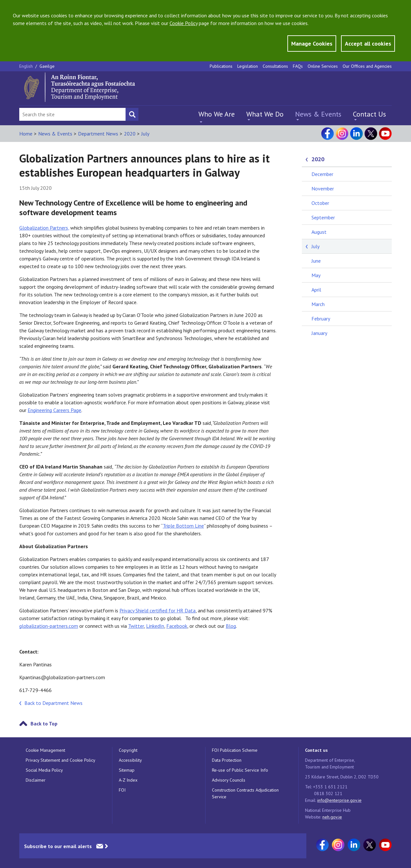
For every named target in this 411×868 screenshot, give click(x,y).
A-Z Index (128, 780)
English (27, 66)
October (320, 203)
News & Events (318, 114)
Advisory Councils (229, 780)
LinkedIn (155, 626)
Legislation (248, 66)
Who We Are (217, 114)
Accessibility (130, 760)
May (316, 275)
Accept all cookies (368, 44)
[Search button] (132, 114)
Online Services (323, 66)
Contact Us (369, 114)
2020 (130, 134)
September (323, 217)
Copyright (128, 750)
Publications (221, 66)
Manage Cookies (312, 44)
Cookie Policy (184, 23)
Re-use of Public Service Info (240, 770)
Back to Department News (53, 703)
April (316, 290)
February (321, 319)
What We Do (265, 114)
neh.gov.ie (332, 817)
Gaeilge (47, 66)
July (145, 134)
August (319, 232)
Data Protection (227, 760)
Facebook (177, 626)
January (319, 333)
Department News (98, 134)
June (316, 261)
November (323, 189)
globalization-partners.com (49, 626)
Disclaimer (36, 780)
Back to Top (44, 723)
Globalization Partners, (44, 228)
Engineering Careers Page (54, 410)
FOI (122, 790)
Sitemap (127, 770)
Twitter (136, 626)
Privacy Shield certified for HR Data (157, 610)
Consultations (275, 66)
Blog (231, 626)
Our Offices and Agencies (367, 66)
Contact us (316, 750)
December (322, 174)
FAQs (298, 66)
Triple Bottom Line (183, 526)
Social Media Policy (44, 770)
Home (26, 134)
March (318, 304)
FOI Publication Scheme (235, 750)
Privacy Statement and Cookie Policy (61, 760)
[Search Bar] (72, 114)
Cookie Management (45, 750)
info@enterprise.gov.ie (339, 800)
